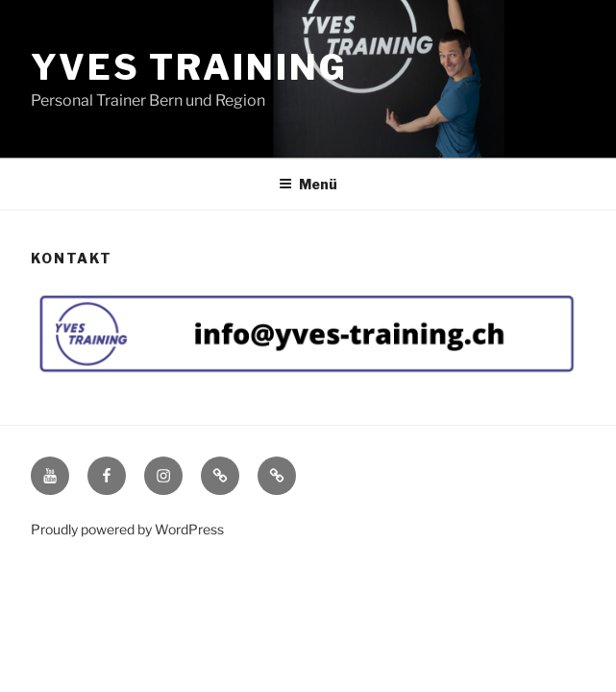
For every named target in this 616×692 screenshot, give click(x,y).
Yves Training (189, 67)
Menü (308, 184)
